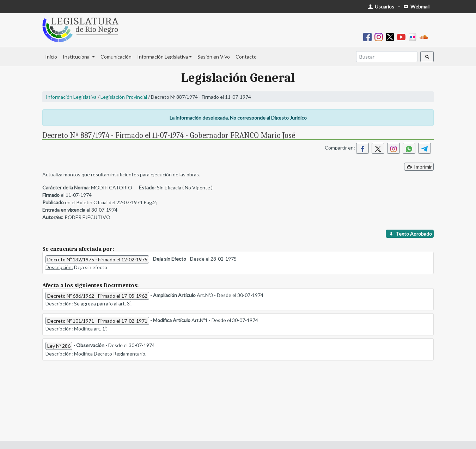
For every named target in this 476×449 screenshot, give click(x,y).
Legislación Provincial (124, 97)
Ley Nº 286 (59, 346)
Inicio (51, 57)
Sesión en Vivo (214, 57)
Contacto (246, 57)
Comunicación (116, 57)
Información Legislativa (163, 57)
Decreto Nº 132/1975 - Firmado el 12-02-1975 (97, 259)
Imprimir (419, 167)
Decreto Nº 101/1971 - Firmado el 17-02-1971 (97, 321)
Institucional (77, 57)
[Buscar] (387, 57)
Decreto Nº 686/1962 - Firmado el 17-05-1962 (97, 296)
